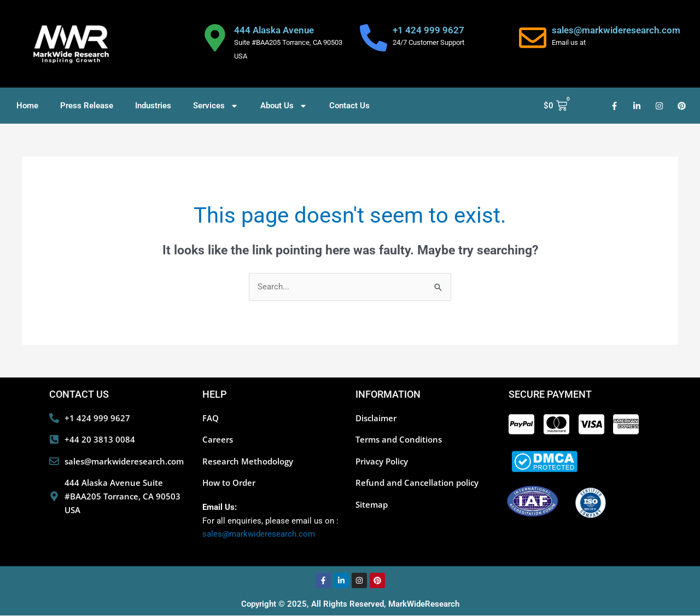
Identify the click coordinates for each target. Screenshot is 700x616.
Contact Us (349, 106)
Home (27, 106)
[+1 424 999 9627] (374, 38)
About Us (284, 106)
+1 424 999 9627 (428, 30)
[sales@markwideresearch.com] (533, 38)
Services (216, 106)
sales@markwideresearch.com (616, 30)
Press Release (87, 106)
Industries (153, 106)
